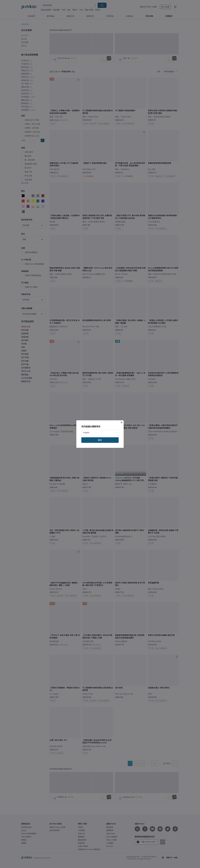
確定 (100, 440)
